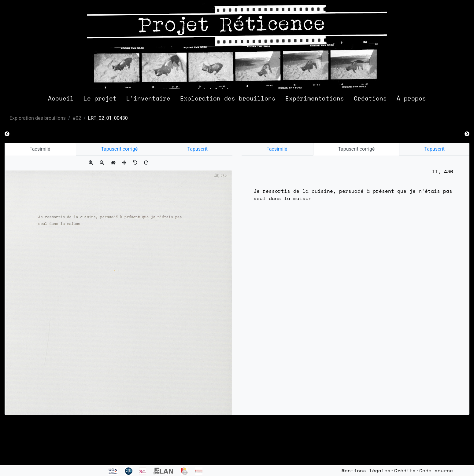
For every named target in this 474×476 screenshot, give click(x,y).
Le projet (100, 98)
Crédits (405, 471)
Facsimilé (40, 149)
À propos (411, 98)
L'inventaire (148, 98)
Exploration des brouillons (228, 98)
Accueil (61, 98)
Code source (436, 471)
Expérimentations (315, 98)
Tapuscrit (198, 149)
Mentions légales (366, 471)
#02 (77, 118)
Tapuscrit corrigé (119, 149)
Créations (370, 98)
